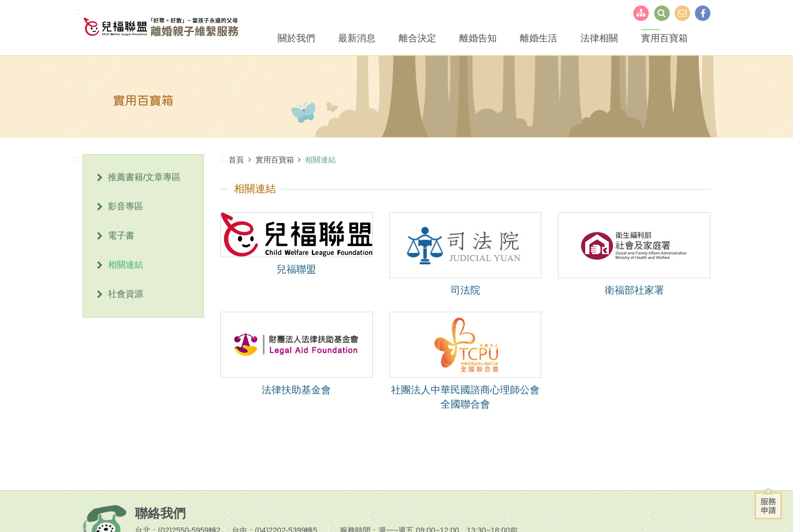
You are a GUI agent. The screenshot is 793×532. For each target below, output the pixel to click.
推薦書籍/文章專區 (144, 177)
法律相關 (599, 38)
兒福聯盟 (296, 269)
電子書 (121, 235)
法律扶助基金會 (296, 390)
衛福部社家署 (634, 290)
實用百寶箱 (664, 38)
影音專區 (126, 206)
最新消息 (357, 38)
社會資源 (126, 294)
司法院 (465, 290)
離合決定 (417, 38)
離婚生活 (539, 38)
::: (78, 11)
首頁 (236, 160)
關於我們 (296, 38)
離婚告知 (478, 38)
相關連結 (126, 265)
